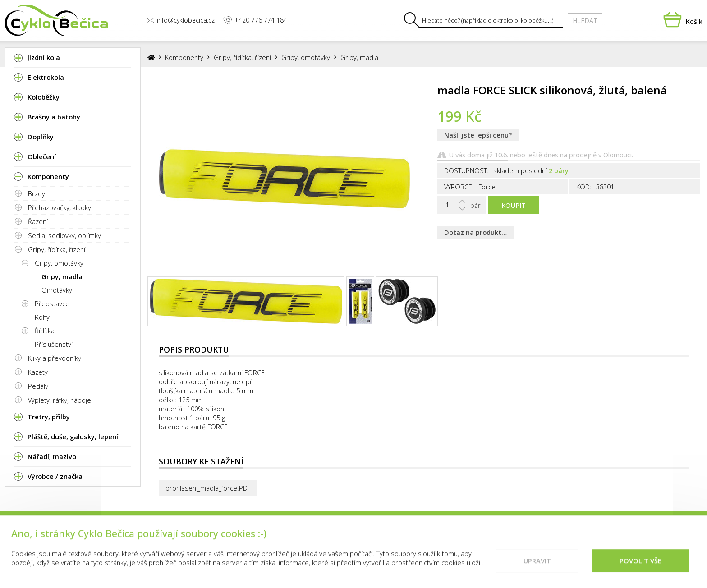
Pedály (38, 386)
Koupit (514, 205)
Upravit (537, 565)
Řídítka (45, 331)
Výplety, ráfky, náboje (60, 400)
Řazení (38, 221)
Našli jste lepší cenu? (478, 135)
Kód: (584, 187)
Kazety (38, 372)
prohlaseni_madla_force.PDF (208, 488)
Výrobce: (459, 187)
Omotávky (57, 290)
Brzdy (37, 193)
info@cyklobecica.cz (180, 20)
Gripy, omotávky (59, 263)
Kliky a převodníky (55, 358)
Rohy (42, 317)
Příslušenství (54, 344)
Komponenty (184, 57)
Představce (52, 303)
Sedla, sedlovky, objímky (64, 235)
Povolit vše (640, 565)
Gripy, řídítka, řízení (57, 249)
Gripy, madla (62, 276)
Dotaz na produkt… (475, 232)
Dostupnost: (466, 170)
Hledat (585, 21)
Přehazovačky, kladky (60, 207)
